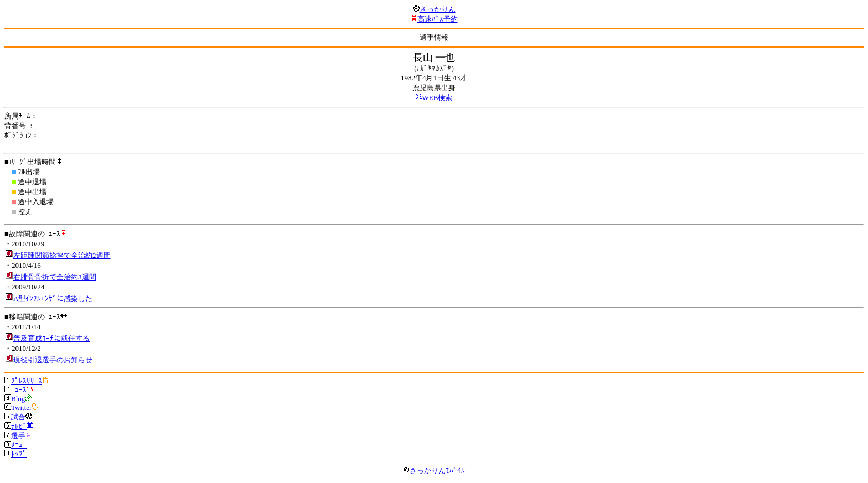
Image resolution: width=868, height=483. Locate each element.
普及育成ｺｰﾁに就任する (51, 338)
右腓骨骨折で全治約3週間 (55, 277)
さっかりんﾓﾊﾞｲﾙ (434, 471)
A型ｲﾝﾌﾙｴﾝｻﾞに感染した (53, 298)
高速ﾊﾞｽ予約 (438, 19)
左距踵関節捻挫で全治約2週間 (62, 255)
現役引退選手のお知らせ (53, 360)
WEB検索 (438, 98)
